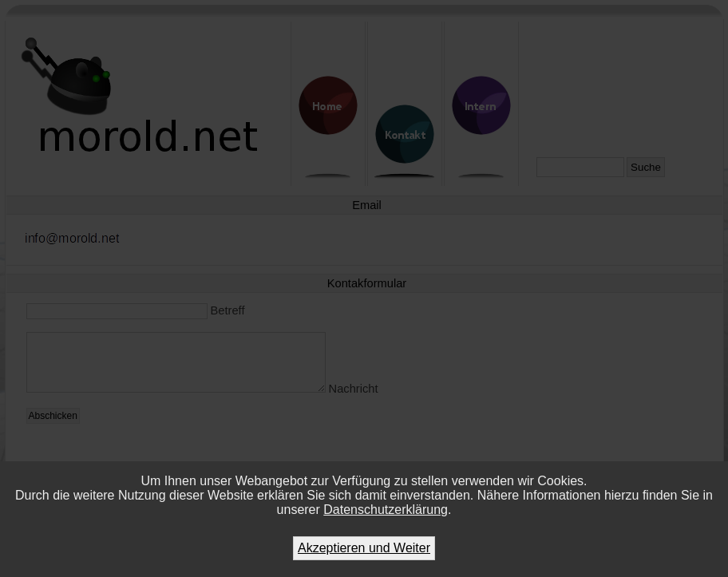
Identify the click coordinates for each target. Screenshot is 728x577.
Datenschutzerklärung (386, 510)
